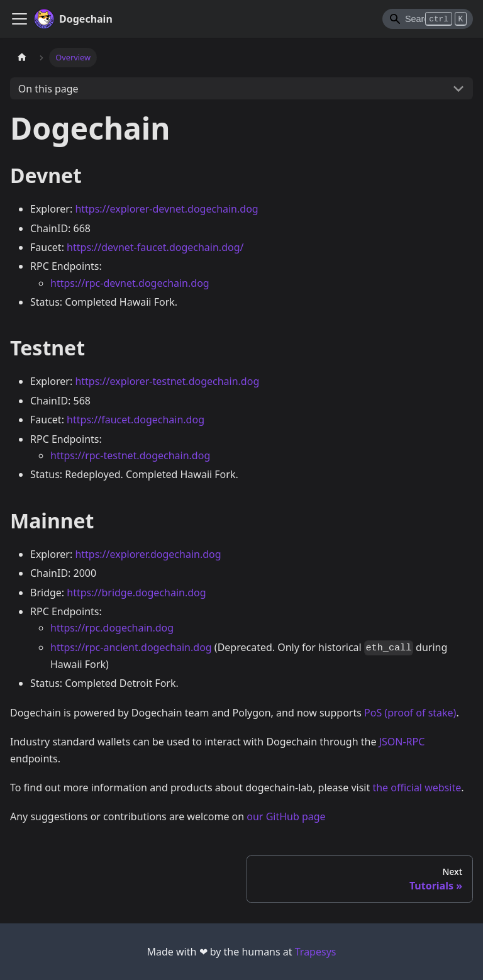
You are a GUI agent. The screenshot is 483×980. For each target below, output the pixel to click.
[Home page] (22, 58)
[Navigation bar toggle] (19, 19)
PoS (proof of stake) (410, 713)
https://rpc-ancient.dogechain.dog (131, 647)
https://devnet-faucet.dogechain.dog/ (155, 247)
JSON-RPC (402, 742)
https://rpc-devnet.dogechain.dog (130, 283)
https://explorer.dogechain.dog (148, 554)
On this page (48, 89)
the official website (417, 788)
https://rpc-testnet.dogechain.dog (130, 455)
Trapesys (316, 952)
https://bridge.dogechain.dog (136, 593)
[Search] (428, 19)
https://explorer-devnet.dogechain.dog (166, 209)
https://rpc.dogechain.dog (112, 628)
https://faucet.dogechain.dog (136, 420)
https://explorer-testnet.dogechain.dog (167, 381)
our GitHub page (286, 816)
